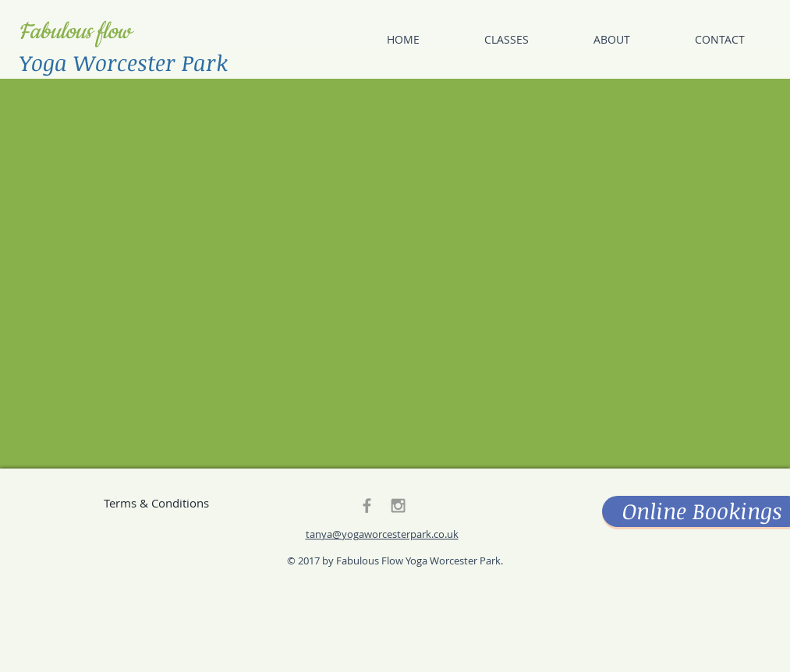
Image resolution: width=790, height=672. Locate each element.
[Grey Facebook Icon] (367, 506)
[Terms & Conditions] (157, 503)
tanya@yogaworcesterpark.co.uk (382, 534)
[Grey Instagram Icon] (398, 506)
